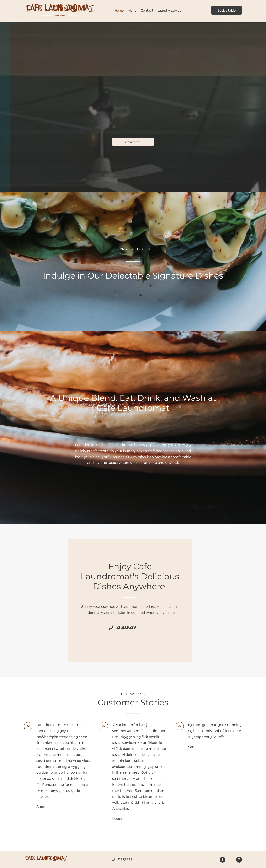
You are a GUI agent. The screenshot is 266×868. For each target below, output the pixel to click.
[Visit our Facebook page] (223, 860)
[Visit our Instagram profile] (239, 860)
